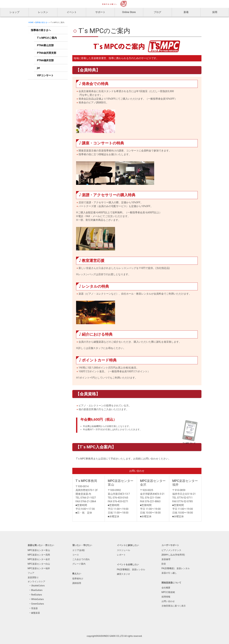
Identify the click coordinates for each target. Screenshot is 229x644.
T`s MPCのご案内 (47, 38)
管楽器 (34, 608)
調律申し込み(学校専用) (173, 555)
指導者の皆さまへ (42, 22)
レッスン (43, 12)
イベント (72, 12)
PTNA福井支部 (45, 60)
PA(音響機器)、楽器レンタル (131, 569)
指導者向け (78, 579)
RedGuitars (37, 595)
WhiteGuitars (37, 599)
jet (39, 68)
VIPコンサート (45, 75)
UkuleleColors (38, 586)
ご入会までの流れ (81, 559)
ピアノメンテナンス (171, 550)
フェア (31, 573)
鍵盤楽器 (36, 613)
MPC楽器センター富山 (39, 550)
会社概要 (166, 588)
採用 (215, 12)
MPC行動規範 (168, 592)
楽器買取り (33, 577)
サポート (100, 12)
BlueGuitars (37, 590)
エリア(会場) (79, 550)
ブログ (157, 12)
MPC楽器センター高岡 (39, 555)
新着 (186, 12)
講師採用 (77, 583)
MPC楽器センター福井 (39, 568)
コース (76, 555)
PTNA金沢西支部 (47, 53)
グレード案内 (79, 564)
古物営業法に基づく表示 (174, 606)
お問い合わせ (168, 601)
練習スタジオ (124, 574)
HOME (31, 22)
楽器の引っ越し (169, 573)
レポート (121, 555)
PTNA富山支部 (45, 45)
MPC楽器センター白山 (39, 564)
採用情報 (166, 597)
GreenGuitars (38, 604)
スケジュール (124, 550)
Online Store (129, 12)
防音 (164, 564)
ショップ (14, 12)
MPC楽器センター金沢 (39, 559)
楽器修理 (166, 559)
